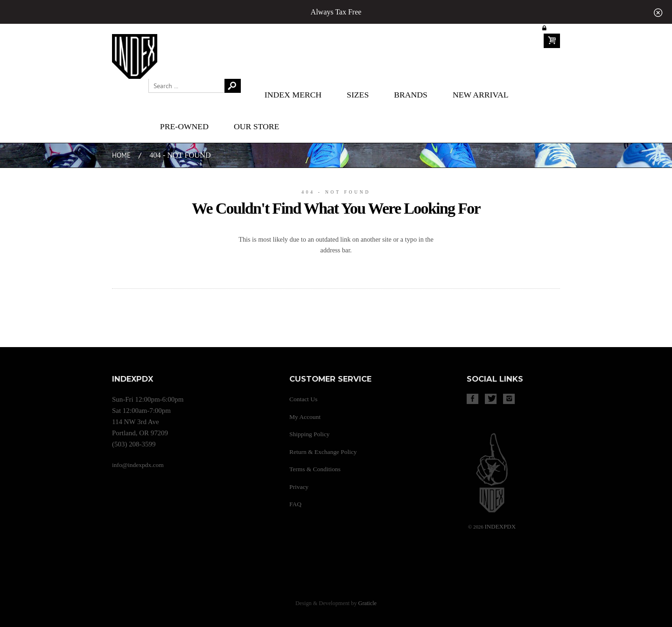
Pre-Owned (184, 126)
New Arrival (481, 95)
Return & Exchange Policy (323, 452)
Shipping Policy (309, 434)
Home (121, 156)
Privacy (299, 487)
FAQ (295, 504)
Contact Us (303, 399)
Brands (411, 95)
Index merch (293, 95)
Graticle (367, 603)
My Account (305, 417)
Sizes (358, 95)
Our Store (256, 126)
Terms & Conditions (315, 469)
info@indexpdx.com (138, 465)
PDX (500, 526)
